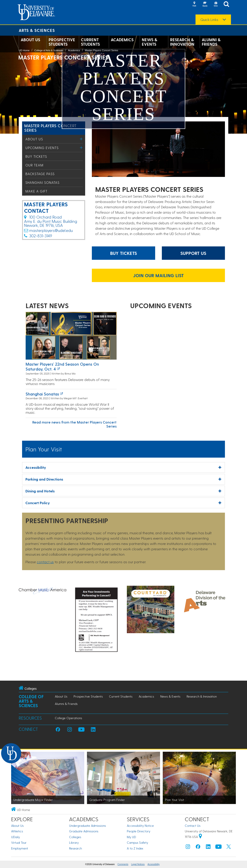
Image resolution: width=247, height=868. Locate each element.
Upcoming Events (42, 148)
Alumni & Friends (211, 42)
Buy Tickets (36, 156)
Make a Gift (36, 191)
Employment (20, 848)
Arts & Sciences (37, 30)
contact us (45, 562)
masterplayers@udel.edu (51, 230)
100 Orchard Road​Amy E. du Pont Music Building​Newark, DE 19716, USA (51, 221)
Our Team (34, 165)
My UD (131, 837)
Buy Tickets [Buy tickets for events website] (123, 253)
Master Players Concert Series (102, 50)
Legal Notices (138, 864)
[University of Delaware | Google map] (200, 837)
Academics (122, 40)
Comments (123, 864)
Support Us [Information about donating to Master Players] (193, 253)
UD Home (24, 50)
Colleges (75, 837)
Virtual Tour (19, 842)
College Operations (68, 718)
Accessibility (154, 864)
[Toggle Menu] (81, 139)
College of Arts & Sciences (49, 50)
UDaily (15, 837)
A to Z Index (135, 848)
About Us (30, 40)
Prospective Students (62, 42)
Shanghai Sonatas (42, 182)
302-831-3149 (41, 236)
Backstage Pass (40, 174)
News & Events (149, 42)
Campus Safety (137, 842)
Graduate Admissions (84, 831)
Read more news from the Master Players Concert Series (74, 424)
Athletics (17, 831)
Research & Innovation (182, 42)
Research (75, 848)
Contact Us (193, 826)
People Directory (139, 831)
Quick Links (209, 20)
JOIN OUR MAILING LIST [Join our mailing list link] (158, 275)
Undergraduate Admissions (87, 826)
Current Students (90, 42)
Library (74, 842)
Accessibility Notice (140, 826)
